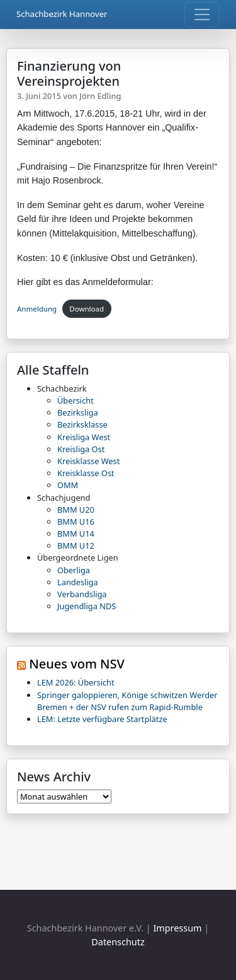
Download (87, 309)
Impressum (177, 928)
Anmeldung (37, 309)
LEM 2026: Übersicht (76, 682)
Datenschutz (118, 942)
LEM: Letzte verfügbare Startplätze (102, 719)
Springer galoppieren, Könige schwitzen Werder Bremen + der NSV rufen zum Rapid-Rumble (127, 701)
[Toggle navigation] (202, 15)
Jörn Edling (100, 96)
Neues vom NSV (77, 664)
